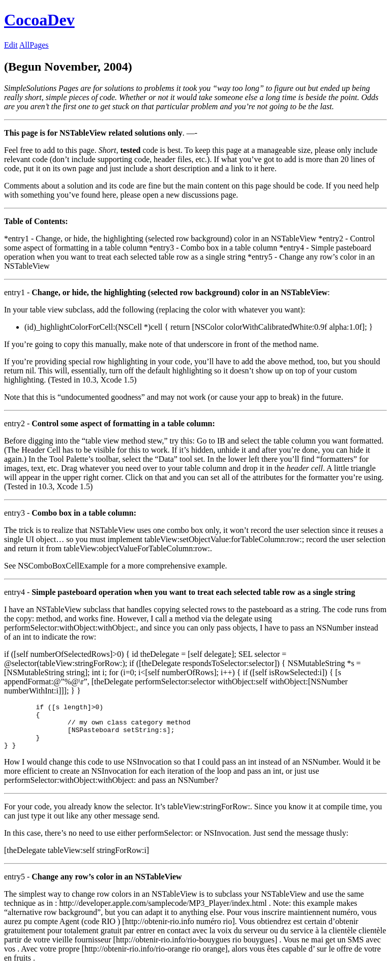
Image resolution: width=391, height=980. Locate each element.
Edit (11, 45)
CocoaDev (39, 20)
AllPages (34, 45)
